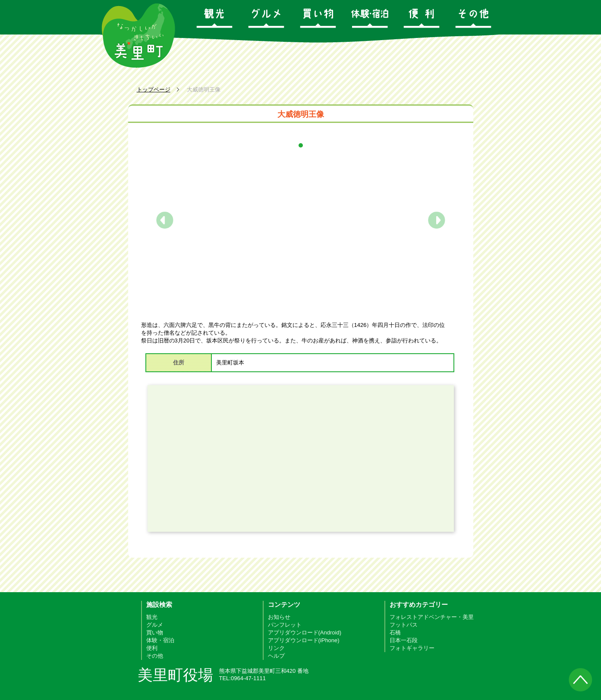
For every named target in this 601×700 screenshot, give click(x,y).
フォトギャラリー (412, 648)
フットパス (404, 625)
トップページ (154, 89)
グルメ (155, 625)
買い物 (155, 633)
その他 (155, 656)
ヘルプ (276, 656)
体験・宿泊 (160, 640)
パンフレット (285, 625)
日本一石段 (404, 640)
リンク (276, 648)
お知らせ (279, 617)
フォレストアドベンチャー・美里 (432, 617)
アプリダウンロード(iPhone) (304, 640)
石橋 (395, 633)
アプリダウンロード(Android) (305, 633)
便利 (152, 648)
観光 (152, 617)
